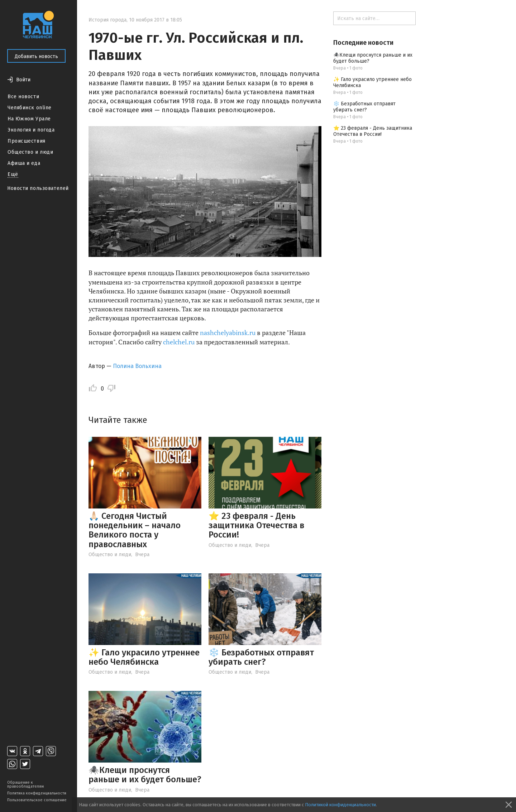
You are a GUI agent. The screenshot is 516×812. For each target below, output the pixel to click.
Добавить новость (36, 56)
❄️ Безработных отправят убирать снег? (261, 657)
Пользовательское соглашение (37, 800)
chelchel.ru (179, 342)
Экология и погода (31, 130)
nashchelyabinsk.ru (228, 333)
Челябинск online (30, 108)
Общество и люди (30, 152)
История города (107, 20)
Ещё (13, 174)
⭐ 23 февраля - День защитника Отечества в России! (256, 526)
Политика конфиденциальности (37, 793)
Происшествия (27, 141)
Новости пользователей (38, 188)
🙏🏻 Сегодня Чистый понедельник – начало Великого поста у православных (135, 530)
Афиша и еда (24, 163)
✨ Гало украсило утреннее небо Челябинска (144, 657)
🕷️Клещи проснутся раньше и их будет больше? (145, 775)
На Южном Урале (29, 119)
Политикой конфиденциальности (340, 805)
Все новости (23, 97)
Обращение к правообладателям (25, 784)
